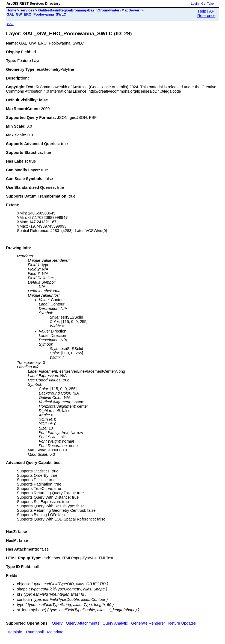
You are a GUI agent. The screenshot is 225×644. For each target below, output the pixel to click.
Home (11, 10)
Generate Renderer (148, 623)
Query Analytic (115, 623)
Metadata (55, 632)
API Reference (206, 13)
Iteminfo (15, 632)
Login (195, 4)
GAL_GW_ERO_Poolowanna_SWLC (36, 14)
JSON (10, 24)
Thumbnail (35, 632)
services (27, 10)
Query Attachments (82, 623)
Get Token (208, 4)
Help (202, 11)
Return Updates (182, 623)
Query (57, 623)
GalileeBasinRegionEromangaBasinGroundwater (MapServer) (89, 10)
